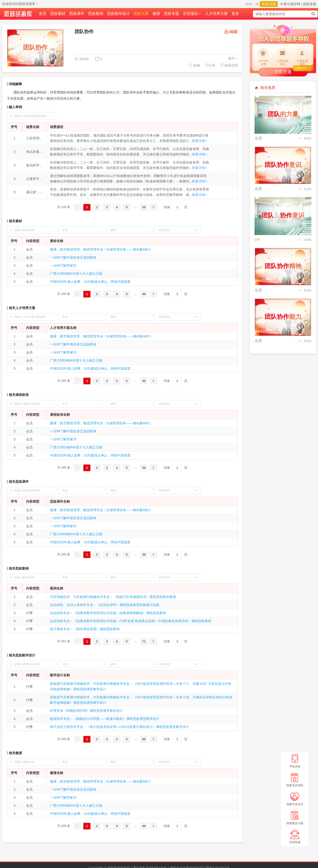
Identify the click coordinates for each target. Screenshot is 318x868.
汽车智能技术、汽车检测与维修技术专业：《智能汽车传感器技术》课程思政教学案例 (113, 597)
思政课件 (77, 14)
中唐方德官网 (290, 4)
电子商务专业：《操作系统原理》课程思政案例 (85, 629)
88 (144, 739)
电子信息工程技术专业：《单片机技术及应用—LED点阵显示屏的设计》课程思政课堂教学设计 (119, 727)
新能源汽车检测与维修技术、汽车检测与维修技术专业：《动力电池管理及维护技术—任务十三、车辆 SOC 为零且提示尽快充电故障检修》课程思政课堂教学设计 (141, 686)
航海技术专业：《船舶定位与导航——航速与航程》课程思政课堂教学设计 (105, 719)
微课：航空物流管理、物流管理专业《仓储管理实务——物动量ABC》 (101, 249)
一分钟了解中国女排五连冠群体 (73, 257)
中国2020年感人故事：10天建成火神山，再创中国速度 (90, 282)
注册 (273, 4)
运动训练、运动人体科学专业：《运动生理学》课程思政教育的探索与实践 (105, 605)
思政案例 (96, 14)
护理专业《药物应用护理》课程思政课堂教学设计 (86, 711)
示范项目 (192, 14)
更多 (235, 14)
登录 (265, 4)
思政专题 (171, 14)
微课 (156, 14)
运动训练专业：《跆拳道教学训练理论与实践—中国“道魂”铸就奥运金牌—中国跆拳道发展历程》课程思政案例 (131, 621)
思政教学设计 (118, 14)
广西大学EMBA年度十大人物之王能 (76, 274)
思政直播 (309, 4)
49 (144, 294)
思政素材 (58, 14)
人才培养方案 (216, 14)
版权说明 (229, 65)
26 (144, 207)
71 (144, 641)
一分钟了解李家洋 (63, 266)
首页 (43, 14)
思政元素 (141, 14)
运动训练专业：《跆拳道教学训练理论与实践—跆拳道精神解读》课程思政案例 (108, 613)
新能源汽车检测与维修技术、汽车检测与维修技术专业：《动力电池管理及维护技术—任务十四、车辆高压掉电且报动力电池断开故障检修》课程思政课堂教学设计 (141, 700)
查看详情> (199, 141)
